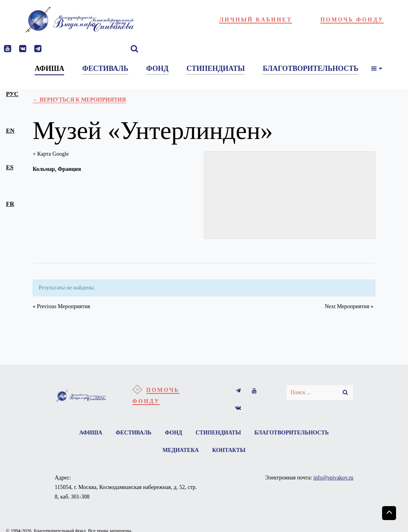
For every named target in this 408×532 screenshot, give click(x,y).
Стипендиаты (218, 433)
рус (12, 94)
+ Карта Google (51, 154)
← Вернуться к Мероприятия (79, 100)
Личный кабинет (256, 20)
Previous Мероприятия (61, 306)
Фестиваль (133, 433)
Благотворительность (291, 433)
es (10, 167)
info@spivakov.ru (333, 478)
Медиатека (181, 450)
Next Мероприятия (349, 306)
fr (10, 204)
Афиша (91, 433)
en (10, 130)
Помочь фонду (352, 20)
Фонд (174, 433)
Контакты (229, 450)
